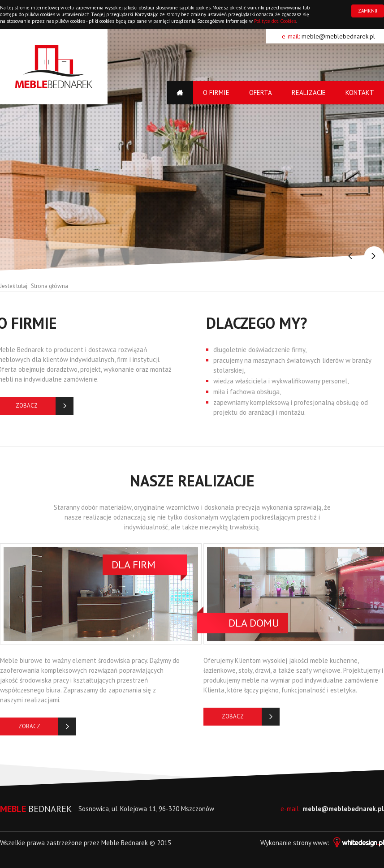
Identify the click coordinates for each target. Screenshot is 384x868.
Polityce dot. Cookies (275, 21)
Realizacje (309, 92)
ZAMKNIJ (368, 11)
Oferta (261, 92)
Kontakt (360, 92)
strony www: (339, 843)
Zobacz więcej (29, 731)
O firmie (216, 92)
